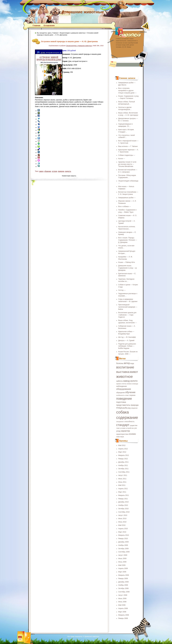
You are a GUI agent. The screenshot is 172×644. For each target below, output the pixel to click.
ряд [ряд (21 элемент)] (129, 408)
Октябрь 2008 (123, 588)
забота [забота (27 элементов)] (119, 381)
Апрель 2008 (123, 608)
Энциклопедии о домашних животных (73, 33)
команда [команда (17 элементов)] (135, 384)
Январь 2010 (123, 539)
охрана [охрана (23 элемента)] (132, 395)
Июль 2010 (122, 519)
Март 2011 (122, 492)
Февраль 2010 (124, 535)
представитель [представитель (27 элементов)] (123, 405)
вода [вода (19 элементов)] (132, 363)
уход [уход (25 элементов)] (118, 431)
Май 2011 (122, 485)
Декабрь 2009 (123, 542)
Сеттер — (122, 290)
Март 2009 (122, 572)
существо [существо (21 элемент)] (134, 425)
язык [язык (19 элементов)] (122, 437)
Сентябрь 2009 (124, 552)
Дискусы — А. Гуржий (126, 341)
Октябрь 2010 (123, 509)
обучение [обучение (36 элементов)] (130, 392)
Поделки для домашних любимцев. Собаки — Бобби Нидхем (127, 346)
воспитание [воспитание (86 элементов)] (125, 367)
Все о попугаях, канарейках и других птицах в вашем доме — (127, 91)
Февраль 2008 (124, 615)
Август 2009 (123, 555)
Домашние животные (83, 12)
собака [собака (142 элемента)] (123, 412)
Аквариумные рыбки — (127, 198)
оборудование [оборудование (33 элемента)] (124, 389)
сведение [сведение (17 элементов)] (134, 408)
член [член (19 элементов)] (118, 437)
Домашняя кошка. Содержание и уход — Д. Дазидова (128, 268)
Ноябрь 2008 (123, 585)
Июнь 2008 (122, 602)
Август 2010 (123, 515)
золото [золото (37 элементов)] (134, 381)
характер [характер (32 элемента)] (125, 431)
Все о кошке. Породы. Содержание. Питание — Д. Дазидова (128, 240)
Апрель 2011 (123, 489)
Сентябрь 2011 (124, 472)
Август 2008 (123, 595)
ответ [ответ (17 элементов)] (127, 395)
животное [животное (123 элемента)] (124, 377)
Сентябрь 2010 (124, 512)
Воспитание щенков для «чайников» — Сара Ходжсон (127, 315)
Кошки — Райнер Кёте (127, 262)
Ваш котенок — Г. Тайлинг (128, 146)
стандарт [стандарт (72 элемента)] (123, 425)
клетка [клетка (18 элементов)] (124, 384)
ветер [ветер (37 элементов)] (127, 363)
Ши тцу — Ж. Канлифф (127, 337)
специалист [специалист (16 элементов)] (120, 422)
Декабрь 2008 (123, 582)
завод (41, 171)
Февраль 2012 (124, 455)
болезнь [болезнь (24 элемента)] (120, 363)
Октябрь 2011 (123, 469)
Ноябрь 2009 (123, 545)
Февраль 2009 (124, 575)
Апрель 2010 (123, 529)
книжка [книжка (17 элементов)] (129, 384)
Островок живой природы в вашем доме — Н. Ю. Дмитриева (69, 41)
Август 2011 (123, 475)
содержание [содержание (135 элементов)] (127, 418)
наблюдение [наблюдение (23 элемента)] (122, 386)
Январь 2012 (123, 459)
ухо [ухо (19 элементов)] (136, 428)
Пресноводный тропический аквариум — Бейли (128, 307)
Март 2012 (122, 452)
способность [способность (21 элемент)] (129, 421)
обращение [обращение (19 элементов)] (121, 393)
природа (61, 171)
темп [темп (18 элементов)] (118, 428)
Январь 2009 (123, 579)
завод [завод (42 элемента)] (126, 381)
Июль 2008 (122, 599)
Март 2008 (122, 612)
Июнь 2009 (122, 562)
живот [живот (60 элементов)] (134, 372)
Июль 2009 (122, 559)
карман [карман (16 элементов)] (119, 384)
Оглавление (49, 25)
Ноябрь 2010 (123, 505)
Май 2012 (122, 445)
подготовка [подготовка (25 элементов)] (121, 402)
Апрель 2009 (123, 568)
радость (68, 171)
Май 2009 (122, 565)
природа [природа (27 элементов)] (135, 405)
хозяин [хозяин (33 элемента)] (132, 434)
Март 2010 (122, 532)
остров (54, 171)
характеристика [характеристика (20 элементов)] (122, 434)
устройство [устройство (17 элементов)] (130, 428)
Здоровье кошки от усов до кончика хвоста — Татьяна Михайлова (127, 164)
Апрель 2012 (123, 449)
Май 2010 (122, 525)
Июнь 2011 (122, 482)
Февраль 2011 (124, 495)
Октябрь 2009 (123, 549)
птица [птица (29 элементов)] (119, 408)
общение (48, 171)
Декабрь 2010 (123, 502)
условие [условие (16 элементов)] (123, 428)
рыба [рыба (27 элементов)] (125, 408)
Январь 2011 (123, 499)
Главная (36, 25)
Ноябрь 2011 (123, 465)
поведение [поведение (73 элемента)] (124, 399)
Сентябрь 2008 (124, 592)
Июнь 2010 (122, 522)
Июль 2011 (122, 479)
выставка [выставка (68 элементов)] (123, 372)
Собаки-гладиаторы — (127, 155)
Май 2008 (122, 605)
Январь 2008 (123, 618)
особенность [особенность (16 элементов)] (120, 395)
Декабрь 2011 (123, 462)
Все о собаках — (125, 206)
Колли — (122, 159)
